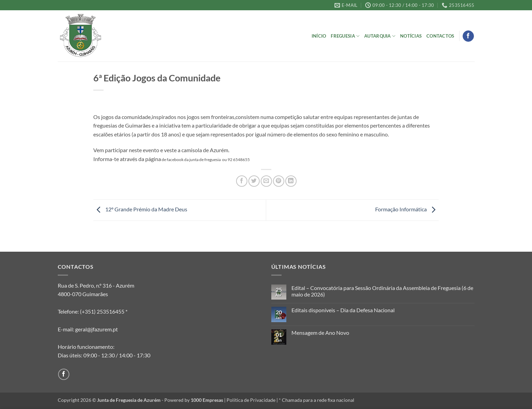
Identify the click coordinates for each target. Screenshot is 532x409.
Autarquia (380, 36)
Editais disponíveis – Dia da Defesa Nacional (343, 310)
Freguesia (345, 36)
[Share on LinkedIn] (291, 181)
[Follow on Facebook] (468, 36)
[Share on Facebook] (242, 181)
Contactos (440, 36)
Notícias (411, 36)
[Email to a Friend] (266, 181)
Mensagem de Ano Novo (320, 333)
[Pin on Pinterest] (279, 181)
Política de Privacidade (251, 400)
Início (319, 36)
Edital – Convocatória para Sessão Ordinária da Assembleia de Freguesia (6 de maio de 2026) (382, 291)
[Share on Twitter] (254, 181)
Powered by (194, 400)
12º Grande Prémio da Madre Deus (140, 209)
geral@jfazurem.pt (97, 329)
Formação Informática (407, 209)
